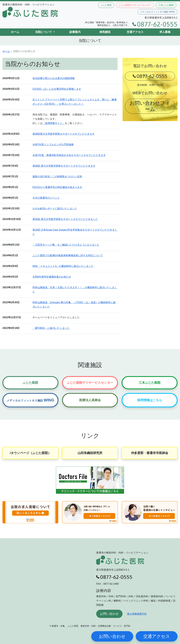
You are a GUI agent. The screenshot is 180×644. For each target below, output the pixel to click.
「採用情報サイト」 (54, 123)
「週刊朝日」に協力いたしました (51, 328)
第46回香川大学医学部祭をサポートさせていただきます (64, 134)
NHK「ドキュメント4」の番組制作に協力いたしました (63, 266)
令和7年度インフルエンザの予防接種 (53, 145)
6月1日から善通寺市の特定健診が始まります (57, 187)
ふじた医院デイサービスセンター (135, 5)
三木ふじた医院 (166, 5)
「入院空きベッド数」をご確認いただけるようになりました (66, 245)
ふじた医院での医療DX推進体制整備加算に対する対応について (68, 255)
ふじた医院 (106, 5)
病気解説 (105, 32)
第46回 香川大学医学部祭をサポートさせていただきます (64, 166)
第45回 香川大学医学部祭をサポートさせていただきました (65, 219)
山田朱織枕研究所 (90, 453)
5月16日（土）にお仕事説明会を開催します (57, 89)
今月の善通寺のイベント (46, 198)
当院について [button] (44, 32)
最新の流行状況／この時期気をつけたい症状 (57, 176)
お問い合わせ (109, 614)
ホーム (15, 32)
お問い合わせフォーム (150, 106)
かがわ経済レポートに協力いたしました (55, 208)
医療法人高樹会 (90, 400)
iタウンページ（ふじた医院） (31, 453)
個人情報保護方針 (137, 614)
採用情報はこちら (150, 400)
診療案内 (75, 32)
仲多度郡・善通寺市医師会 (150, 453)
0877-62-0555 (155, 24)
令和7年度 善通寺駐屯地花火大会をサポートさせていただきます (69, 155)
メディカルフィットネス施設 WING (158, 12)
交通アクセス (135, 32)
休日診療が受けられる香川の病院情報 (54, 78)
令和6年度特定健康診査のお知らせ (52, 277)
